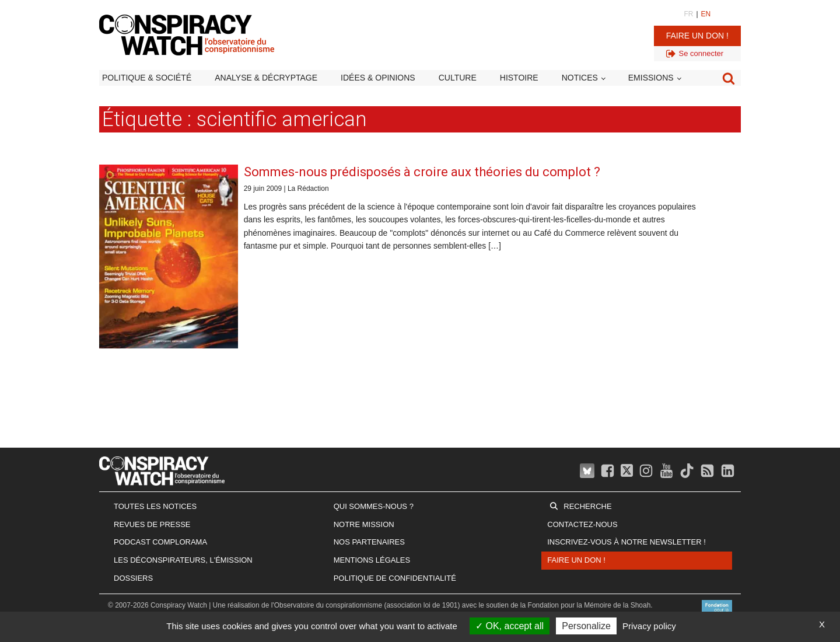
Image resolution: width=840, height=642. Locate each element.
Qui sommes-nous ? (374, 506)
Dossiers (133, 578)
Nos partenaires (369, 542)
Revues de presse (152, 524)
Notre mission (364, 524)
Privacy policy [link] (649, 626)
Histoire (519, 78)
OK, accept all (510, 626)
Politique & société (147, 78)
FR (688, 14)
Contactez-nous (582, 524)
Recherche (587, 506)
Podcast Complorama (160, 542)
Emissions (651, 78)
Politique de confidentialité (395, 578)
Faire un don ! (697, 36)
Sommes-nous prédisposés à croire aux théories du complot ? (422, 172)
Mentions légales (372, 560)
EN (706, 14)
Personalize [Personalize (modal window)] (586, 626)
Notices (580, 78)
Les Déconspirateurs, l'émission (183, 560)
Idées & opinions (378, 78)
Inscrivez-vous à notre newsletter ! (626, 542)
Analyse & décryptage (266, 78)
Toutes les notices (155, 506)
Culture (458, 78)
